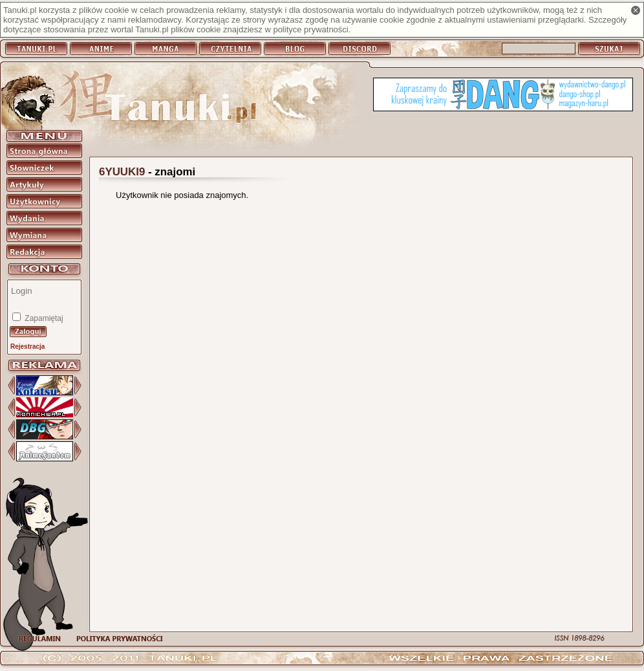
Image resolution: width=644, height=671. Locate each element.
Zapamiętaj (43, 318)
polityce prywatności (310, 29)
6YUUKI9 (122, 172)
